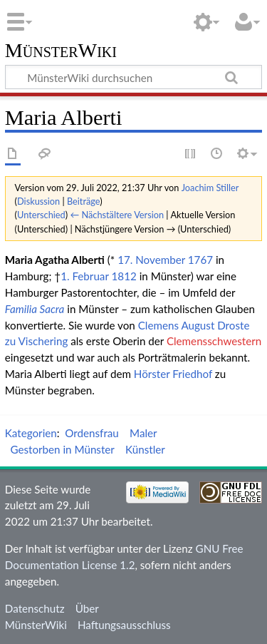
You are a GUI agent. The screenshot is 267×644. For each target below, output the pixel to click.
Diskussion (38, 201)
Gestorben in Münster (62, 449)
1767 (200, 260)
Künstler (145, 449)
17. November (151, 260)
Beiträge (83, 201)
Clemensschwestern (214, 341)
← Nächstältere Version (117, 215)
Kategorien (31, 433)
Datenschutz (35, 608)
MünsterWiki (61, 51)
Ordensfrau (92, 433)
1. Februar (84, 276)
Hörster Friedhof (173, 374)
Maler (143, 433)
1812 (124, 276)
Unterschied (41, 215)
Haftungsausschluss (124, 625)
